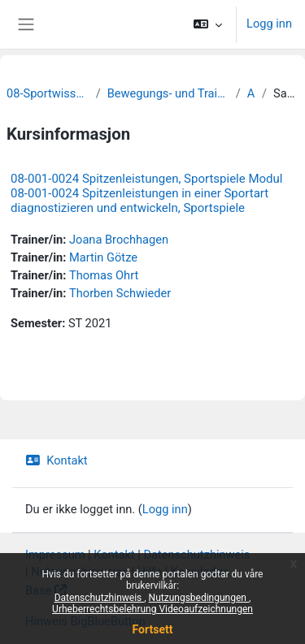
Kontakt (57, 460)
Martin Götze (103, 257)
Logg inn (269, 24)
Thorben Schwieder (120, 293)
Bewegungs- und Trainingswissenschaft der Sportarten (168, 93)
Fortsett (153, 629)
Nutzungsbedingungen (199, 598)
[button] (208, 24)
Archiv (251, 93)
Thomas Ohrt (104, 275)
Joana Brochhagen (119, 240)
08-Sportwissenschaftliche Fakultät (48, 93)
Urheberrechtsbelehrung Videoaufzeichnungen (152, 609)
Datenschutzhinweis (100, 598)
